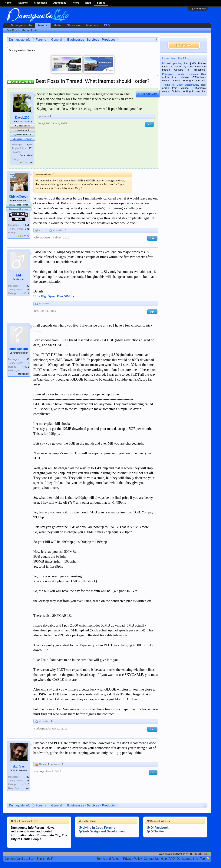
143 (27, 290)
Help (164, 859)
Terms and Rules (108, 859)
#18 (152, 238)
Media (58, 25)
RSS (208, 858)
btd (19, 275)
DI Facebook (158, 828)
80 (28, 286)
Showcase (74, 25)
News (76, 3)
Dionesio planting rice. (175, 63)
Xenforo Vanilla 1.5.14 (20, 859)
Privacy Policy (133, 859)
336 (27, 229)
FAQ (107, 25)
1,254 (26, 225)
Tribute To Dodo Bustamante (180, 85)
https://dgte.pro (200, 854)
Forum (101, 3)
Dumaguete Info (21, 25)
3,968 (30, 145)
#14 (152, 312)
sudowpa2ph (19, 349)
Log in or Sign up (198, 8)
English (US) (45, 859)
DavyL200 (22, 118)
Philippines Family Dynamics (180, 74)
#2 (149, 124)
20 (28, 777)
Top (202, 859)
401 (31, 148)
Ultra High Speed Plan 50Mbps (54, 296)
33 (28, 359)
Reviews (23, 3)
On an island (26, 155)
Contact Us (151, 859)
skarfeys (19, 766)
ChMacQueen (19, 197)
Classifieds (40, 3)
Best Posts (13, 30)
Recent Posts (30, 30)
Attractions (60, 3)
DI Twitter (156, 831)
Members (92, 25)
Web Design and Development (102, 831)
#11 (152, 729)
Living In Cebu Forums (97, 828)
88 (28, 781)
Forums (43, 25)
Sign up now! (184, 45)
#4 (153, 772)
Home (8, 3)
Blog (88, 3)
